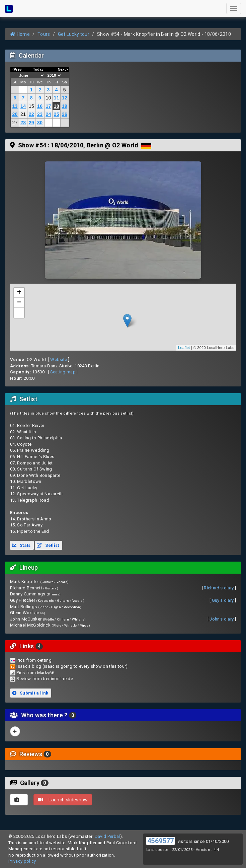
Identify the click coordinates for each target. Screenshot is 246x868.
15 (31, 106)
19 (65, 106)
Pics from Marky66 (35, 673)
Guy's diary (223, 600)
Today (38, 69)
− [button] (19, 303)
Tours (44, 34)
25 (57, 114)
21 (23, 114)
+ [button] (19, 293)
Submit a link (30, 693)
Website (59, 359)
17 (48, 106)
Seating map (63, 372)
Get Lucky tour (74, 34)
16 (40, 106)
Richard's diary (219, 588)
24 (48, 114)
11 (57, 98)
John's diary (222, 619)
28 (23, 123)
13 (15, 106)
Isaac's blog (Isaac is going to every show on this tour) (72, 666)
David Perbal (107, 836)
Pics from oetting (34, 660)
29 (31, 123)
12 (65, 98)
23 (40, 114)
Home (20, 34)
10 (48, 98)
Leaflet (184, 348)
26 (65, 114)
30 (40, 123)
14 (23, 106)
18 (57, 106)
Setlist (48, 545)
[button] (19, 313)
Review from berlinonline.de (45, 679)
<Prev (17, 69)
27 (15, 123)
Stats (21, 545)
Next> (63, 69)
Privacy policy (22, 861)
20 (15, 114)
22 (31, 114)
